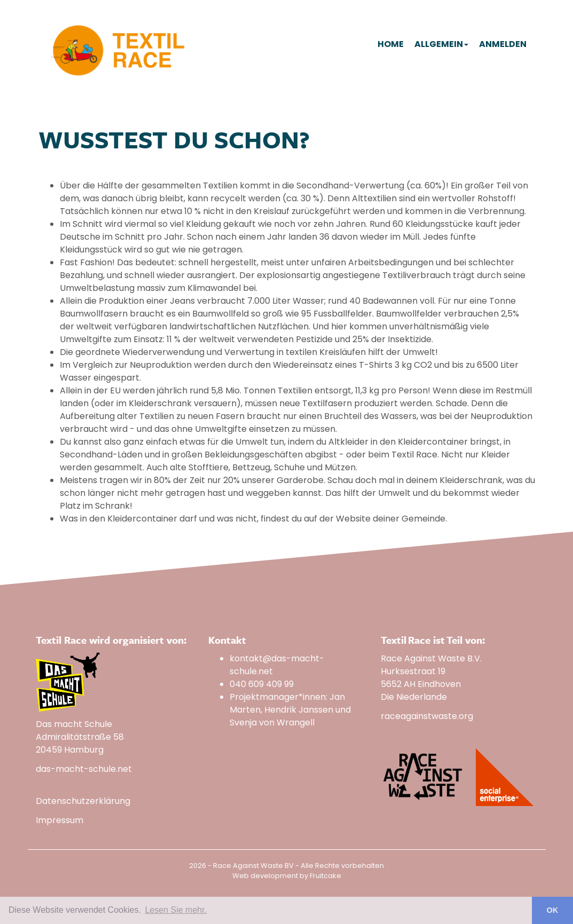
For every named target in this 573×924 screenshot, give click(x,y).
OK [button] (553, 910)
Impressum (60, 820)
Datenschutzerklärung (83, 801)
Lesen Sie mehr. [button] (176, 910)
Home (391, 44)
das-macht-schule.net (84, 769)
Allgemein (441, 44)
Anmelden (503, 44)
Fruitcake (325, 876)
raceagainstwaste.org (427, 716)
